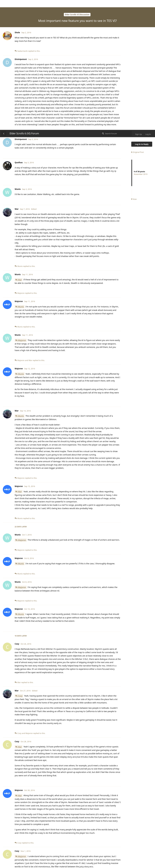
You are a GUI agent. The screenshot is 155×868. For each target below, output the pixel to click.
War (20, 150)
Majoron (22, 210)
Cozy (20, 566)
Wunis (21, 177)
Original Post (137, 22)
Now (134, 69)
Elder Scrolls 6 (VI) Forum (24, 4)
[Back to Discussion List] (4, 4)
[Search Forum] (116, 4)
